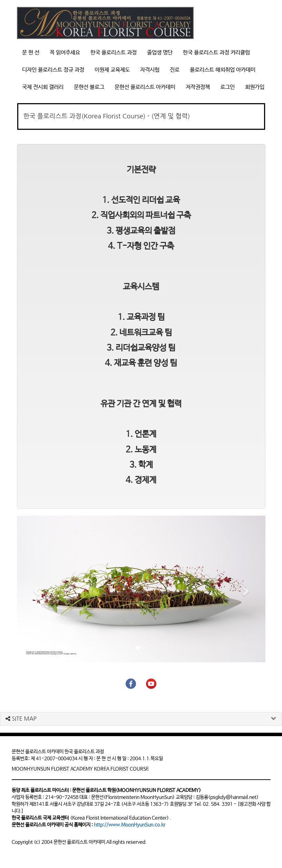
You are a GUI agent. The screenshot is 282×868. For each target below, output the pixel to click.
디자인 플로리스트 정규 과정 (53, 70)
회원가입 (255, 87)
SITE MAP (21, 719)
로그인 (227, 87)
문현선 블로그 (89, 87)
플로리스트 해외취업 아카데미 (223, 70)
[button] (36, 589)
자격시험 (150, 70)
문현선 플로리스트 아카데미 (145, 87)
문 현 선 (31, 53)
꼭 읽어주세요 (65, 53)
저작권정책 (198, 87)
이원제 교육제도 (112, 70)
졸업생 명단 (160, 53)
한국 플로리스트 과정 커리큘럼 (216, 53)
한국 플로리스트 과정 (114, 53)
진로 (175, 70)
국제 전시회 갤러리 (43, 87)
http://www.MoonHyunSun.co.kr (130, 825)
